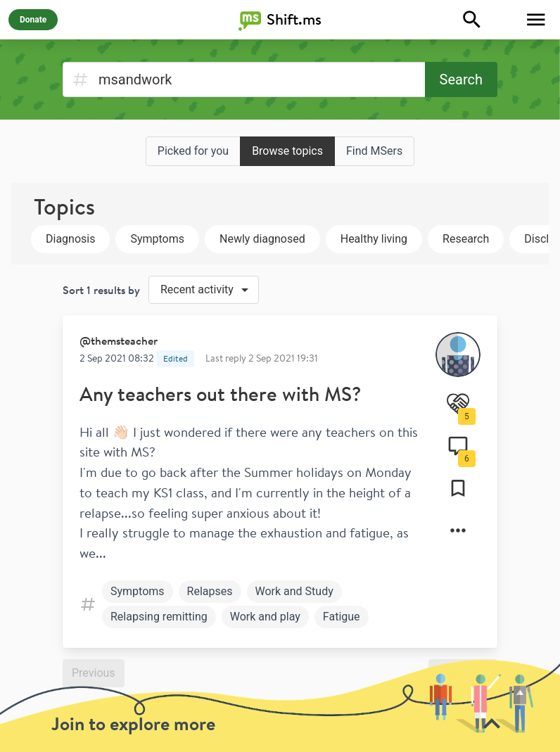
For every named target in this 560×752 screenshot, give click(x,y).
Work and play (265, 617)
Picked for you (193, 151)
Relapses (210, 591)
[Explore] (472, 20)
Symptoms (157, 239)
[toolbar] (280, 706)
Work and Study (294, 591)
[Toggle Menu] (536, 20)
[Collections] (458, 488)
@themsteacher (119, 340)
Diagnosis (70, 239)
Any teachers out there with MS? (220, 394)
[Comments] (458, 446)
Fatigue (342, 617)
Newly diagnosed (262, 239)
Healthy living (374, 239)
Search (461, 79)
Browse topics (287, 151)
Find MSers (374, 151)
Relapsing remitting (159, 617)
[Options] (458, 530)
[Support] (458, 404)
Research (466, 239)
